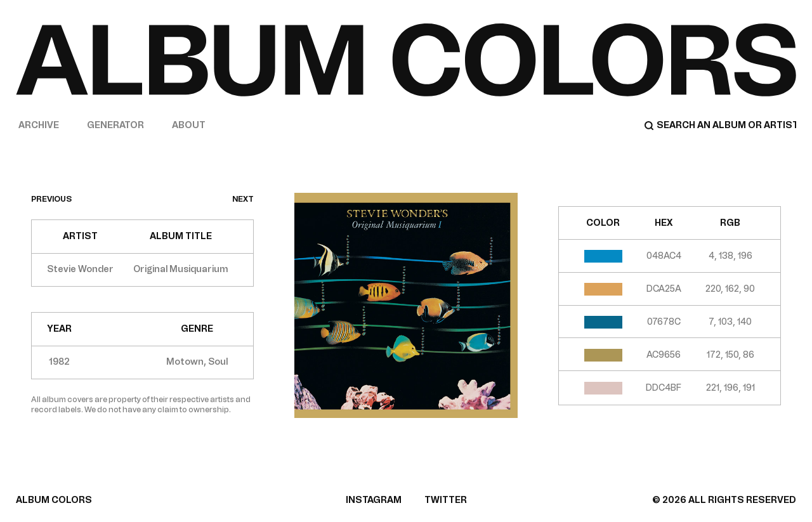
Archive (39, 125)
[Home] (406, 60)
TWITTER (446, 500)
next (243, 199)
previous (51, 199)
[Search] (720, 126)
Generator (115, 125)
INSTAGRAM (374, 500)
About (189, 125)
